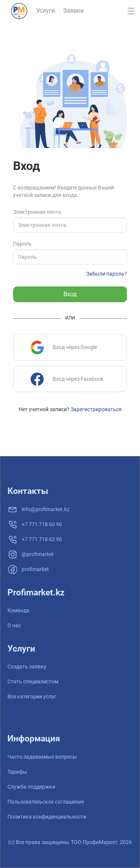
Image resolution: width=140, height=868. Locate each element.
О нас (14, 625)
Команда (18, 610)
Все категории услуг (32, 696)
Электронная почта (37, 212)
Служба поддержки (31, 787)
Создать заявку (27, 667)
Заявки (73, 11)
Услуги (46, 11)
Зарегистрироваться (96, 409)
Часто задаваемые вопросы (42, 757)
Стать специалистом (33, 682)
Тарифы (17, 772)
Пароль (22, 244)
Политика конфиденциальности (47, 817)
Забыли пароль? (107, 274)
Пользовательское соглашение (46, 802)
